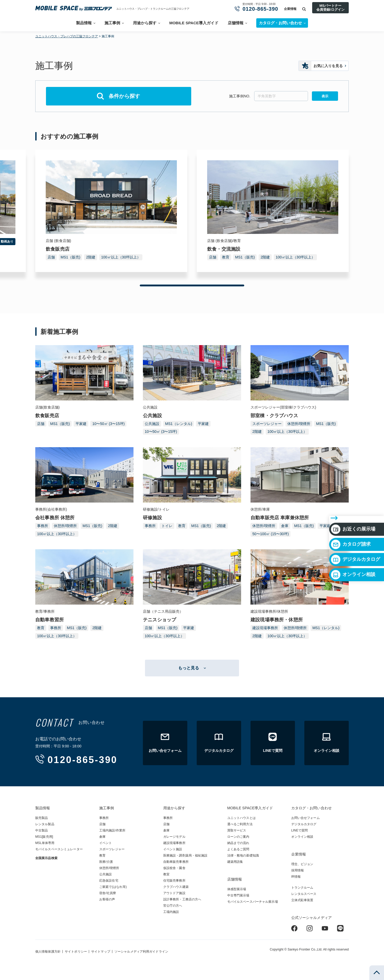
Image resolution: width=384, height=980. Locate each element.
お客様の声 (107, 899)
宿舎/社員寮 (108, 893)
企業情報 (290, 9)
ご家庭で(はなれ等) (113, 887)
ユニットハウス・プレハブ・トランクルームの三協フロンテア (153, 9)
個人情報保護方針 (48, 952)
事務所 (43, 526)
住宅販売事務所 (174, 881)
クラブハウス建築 (176, 887)
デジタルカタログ (356, 527)
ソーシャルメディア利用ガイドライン (141, 952)
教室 (166, 874)
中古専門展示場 (238, 895)
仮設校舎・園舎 (174, 868)
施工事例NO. (240, 96)
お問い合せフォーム (306, 818)
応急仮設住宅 (109, 881)
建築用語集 (235, 862)
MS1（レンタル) (179, 424)
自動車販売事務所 (176, 862)
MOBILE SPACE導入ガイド (194, 23)
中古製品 (42, 830)
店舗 (51, 257)
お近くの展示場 (353, 497)
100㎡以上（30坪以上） (121, 257)
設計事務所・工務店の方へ (182, 899)
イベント (106, 843)
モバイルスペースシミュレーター (59, 849)
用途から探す (145, 23)
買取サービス (237, 830)
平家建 (81, 424)
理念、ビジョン (302, 864)
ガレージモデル (174, 837)
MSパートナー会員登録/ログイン (330, 7)
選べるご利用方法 (240, 824)
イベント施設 (173, 849)
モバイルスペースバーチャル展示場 (253, 902)
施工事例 (112, 23)
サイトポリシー (76, 952)
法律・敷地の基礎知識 (243, 855)
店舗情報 (236, 23)
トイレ (167, 526)
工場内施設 (171, 912)
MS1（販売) (70, 257)
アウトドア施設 (174, 893)
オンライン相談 (353, 542)
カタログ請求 (351, 512)
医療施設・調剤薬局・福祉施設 (185, 855)
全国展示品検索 (46, 858)
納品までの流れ (238, 843)
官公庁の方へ (173, 906)
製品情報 (84, 23)
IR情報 (296, 877)
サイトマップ (101, 952)
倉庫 (285, 526)
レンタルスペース (304, 894)
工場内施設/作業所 (112, 830)
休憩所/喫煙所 (299, 424)
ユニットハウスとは (242, 818)
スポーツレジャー (267, 424)
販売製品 (42, 818)
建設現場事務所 (265, 628)
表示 (325, 96)
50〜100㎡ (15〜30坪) (270, 534)
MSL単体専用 (45, 843)
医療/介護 (106, 862)
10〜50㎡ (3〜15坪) (108, 424)
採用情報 (298, 870)
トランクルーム (302, 888)
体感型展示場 (237, 889)
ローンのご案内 (238, 837)
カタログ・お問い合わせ (312, 808)
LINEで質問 (300, 830)
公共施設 (152, 424)
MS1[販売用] (44, 837)
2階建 (91, 257)
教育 (226, 257)
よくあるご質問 (238, 849)
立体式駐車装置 (302, 900)
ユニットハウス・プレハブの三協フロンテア (67, 36)
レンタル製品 (45, 824)
